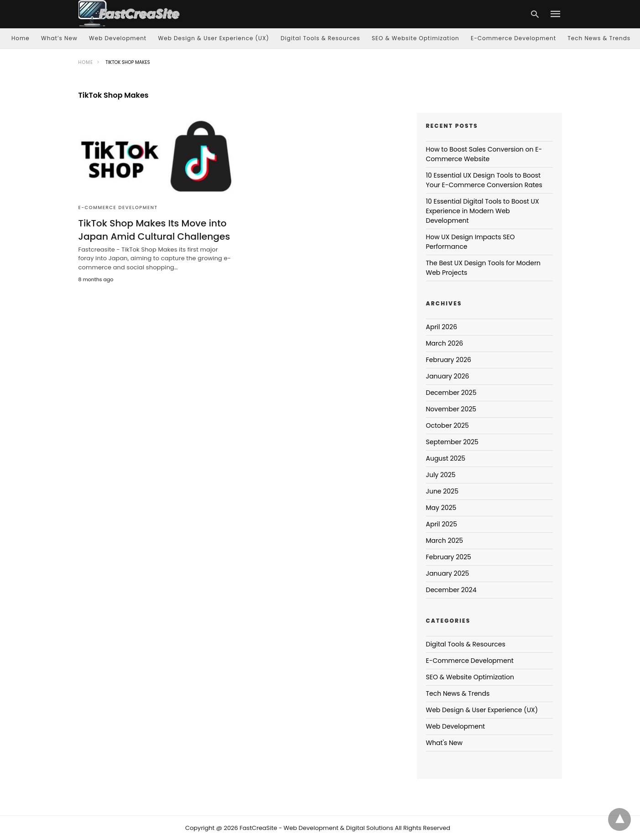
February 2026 (449, 360)
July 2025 (441, 475)
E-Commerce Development (513, 38)
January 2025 (448, 573)
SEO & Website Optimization (416, 38)
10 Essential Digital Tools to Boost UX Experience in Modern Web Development (483, 211)
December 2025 (451, 393)
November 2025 (451, 409)
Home (21, 38)
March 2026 (445, 343)
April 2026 (442, 327)
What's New (444, 743)
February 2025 (449, 557)
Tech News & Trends (599, 38)
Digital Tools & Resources (320, 38)
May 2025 (441, 508)
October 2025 (447, 425)
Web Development (118, 38)
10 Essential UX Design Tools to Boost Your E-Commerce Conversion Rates (484, 180)
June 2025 (442, 491)
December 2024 (451, 590)
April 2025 (442, 524)
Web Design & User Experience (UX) (214, 38)
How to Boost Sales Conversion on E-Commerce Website (484, 154)
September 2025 (452, 442)
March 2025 (445, 541)
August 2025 (446, 458)
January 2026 (448, 376)
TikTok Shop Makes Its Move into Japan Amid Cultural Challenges (153, 230)
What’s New (59, 38)
